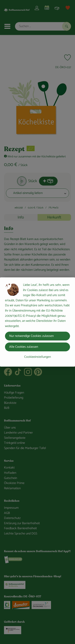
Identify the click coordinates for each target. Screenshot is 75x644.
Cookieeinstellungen (37, 357)
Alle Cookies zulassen (24, 347)
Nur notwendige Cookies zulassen (31, 336)
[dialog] (37, 322)
